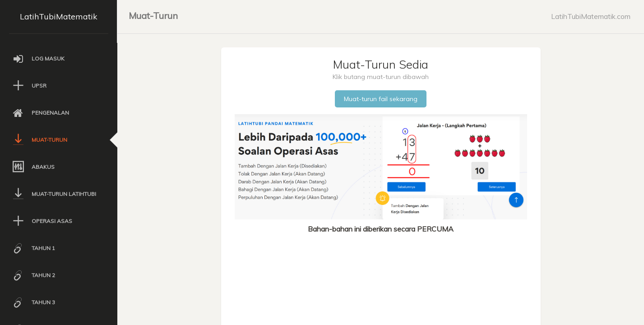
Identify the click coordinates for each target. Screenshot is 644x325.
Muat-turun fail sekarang (381, 99)
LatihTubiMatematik (59, 16)
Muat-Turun (153, 16)
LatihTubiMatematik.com (591, 16)
